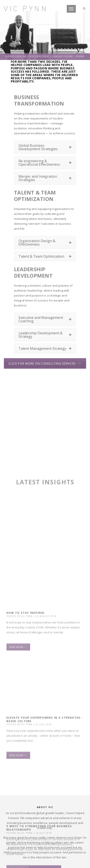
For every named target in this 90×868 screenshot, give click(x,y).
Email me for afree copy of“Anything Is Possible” (45, 755)
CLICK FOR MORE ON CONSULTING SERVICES (45, 363)
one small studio (42, 863)
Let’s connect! (45, 823)
